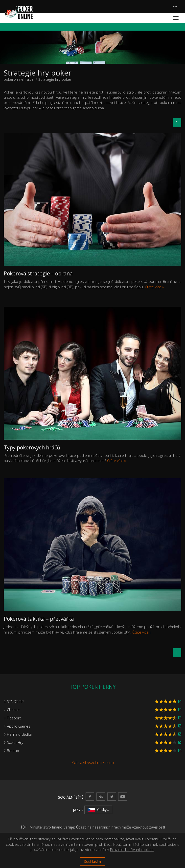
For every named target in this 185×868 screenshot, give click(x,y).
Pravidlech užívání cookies (132, 849)
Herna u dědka (19, 734)
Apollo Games (19, 726)
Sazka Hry (15, 742)
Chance (13, 710)
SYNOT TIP (15, 701)
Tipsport (14, 718)
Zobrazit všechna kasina (93, 762)
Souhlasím (92, 861)
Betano (13, 751)
